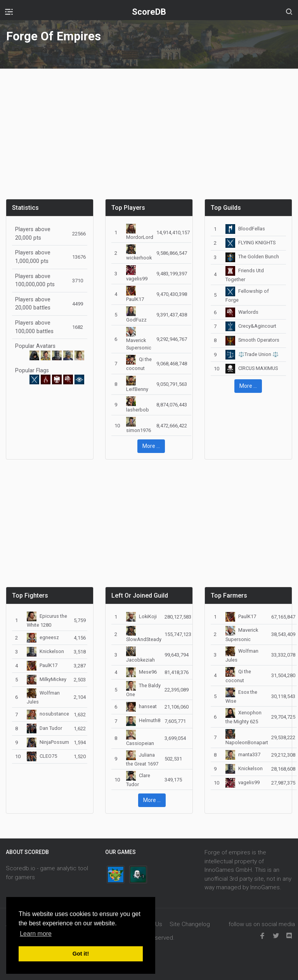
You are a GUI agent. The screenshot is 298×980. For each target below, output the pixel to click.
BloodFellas (245, 229)
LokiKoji (141, 616)
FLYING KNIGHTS (250, 243)
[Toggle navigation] (9, 12)
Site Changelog (190, 924)
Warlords (242, 312)
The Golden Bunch (252, 257)
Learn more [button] (36, 934)
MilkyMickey (47, 679)
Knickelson (45, 651)
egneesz (43, 637)
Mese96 (141, 672)
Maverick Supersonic (139, 340)
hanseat (141, 706)
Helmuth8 (143, 720)
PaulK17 (42, 665)
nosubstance (48, 714)
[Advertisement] (149, 138)
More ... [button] (151, 446)
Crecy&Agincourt (251, 326)
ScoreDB (149, 12)
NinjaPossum (48, 742)
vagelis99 (243, 782)
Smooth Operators (252, 340)
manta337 (243, 754)
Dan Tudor (44, 728)
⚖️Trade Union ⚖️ (252, 354)
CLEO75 (42, 756)
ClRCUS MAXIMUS (252, 368)
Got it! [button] (81, 954)
